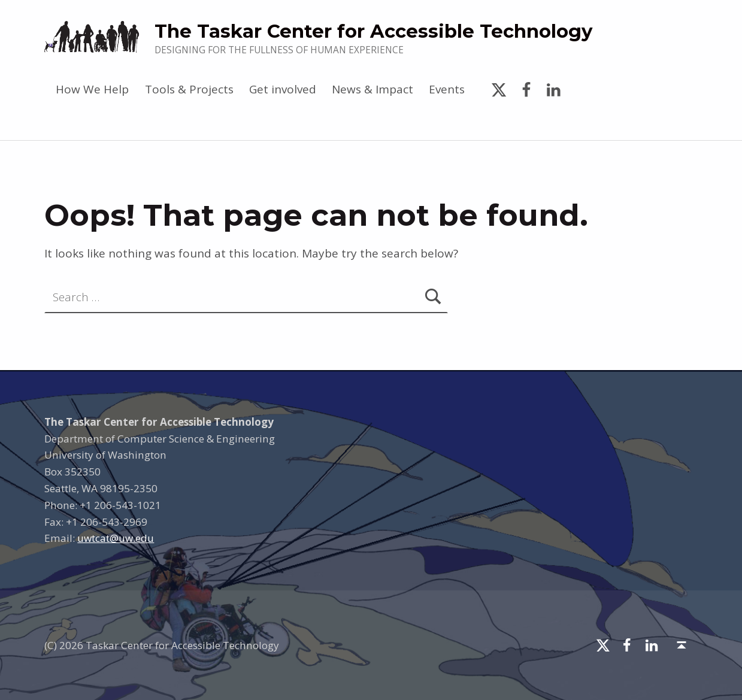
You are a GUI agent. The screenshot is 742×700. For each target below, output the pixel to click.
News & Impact (372, 89)
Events (447, 89)
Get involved (283, 89)
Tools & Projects (189, 89)
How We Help (92, 89)
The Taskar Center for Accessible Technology (373, 31)
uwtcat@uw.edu (116, 538)
